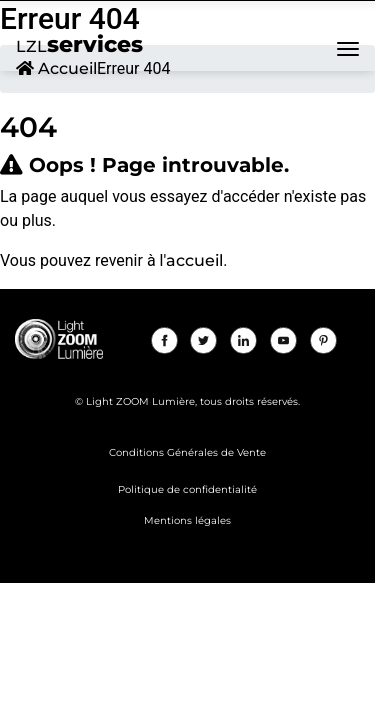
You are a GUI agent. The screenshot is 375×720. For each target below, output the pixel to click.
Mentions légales (187, 520)
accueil (194, 260)
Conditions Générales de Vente (187, 452)
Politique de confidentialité (187, 489)
